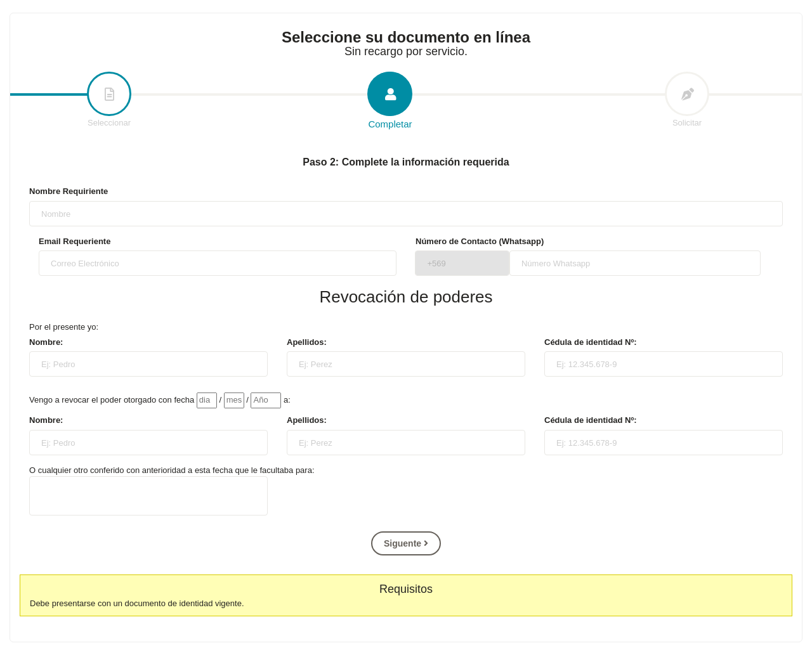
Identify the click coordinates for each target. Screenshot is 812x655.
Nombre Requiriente (69, 191)
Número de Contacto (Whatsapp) (480, 241)
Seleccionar (109, 100)
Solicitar (687, 100)
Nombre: (46, 342)
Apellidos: (307, 342)
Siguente (406, 543)
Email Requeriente (75, 241)
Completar (390, 101)
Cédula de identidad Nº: (591, 342)
